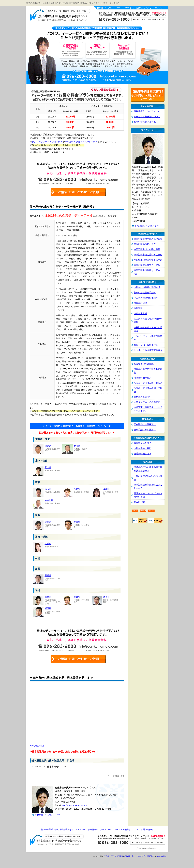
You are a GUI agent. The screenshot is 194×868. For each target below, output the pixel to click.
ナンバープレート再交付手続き (47, 142)
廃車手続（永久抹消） (145, 430)
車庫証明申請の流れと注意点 (148, 255)
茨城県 (106, 489)
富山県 (48, 467)
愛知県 (77, 522)
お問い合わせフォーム (145, 122)
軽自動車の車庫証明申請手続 (148, 260)
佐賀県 (106, 597)
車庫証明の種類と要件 (145, 244)
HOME (159, 8)
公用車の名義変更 (143, 397)
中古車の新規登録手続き (146, 298)
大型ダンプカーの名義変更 (147, 402)
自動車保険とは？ (143, 443)
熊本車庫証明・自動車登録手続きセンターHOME (63, 830)
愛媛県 (48, 575)
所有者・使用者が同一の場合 (148, 383)
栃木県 (77, 489)
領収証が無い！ (141, 502)
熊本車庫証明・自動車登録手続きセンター (67, 16)
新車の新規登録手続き (145, 293)
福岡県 (48, 608)
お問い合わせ (147, 830)
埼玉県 (48, 489)
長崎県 (77, 597)
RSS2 (143, 511)
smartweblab (162, 856)
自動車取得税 (140, 303)
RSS (135, 511)
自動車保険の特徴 (143, 448)
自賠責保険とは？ (143, 454)
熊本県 (48, 597)
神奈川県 (49, 500)
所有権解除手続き (143, 378)
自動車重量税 (140, 313)
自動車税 (138, 308)
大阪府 (48, 544)
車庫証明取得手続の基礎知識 (148, 239)
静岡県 (48, 522)
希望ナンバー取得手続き (146, 345)
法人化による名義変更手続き (148, 350)
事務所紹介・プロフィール (108, 8)
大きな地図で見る (37, 746)
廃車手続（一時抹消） (145, 424)
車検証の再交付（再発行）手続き (81, 142)
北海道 (77, 446)
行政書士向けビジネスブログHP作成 (140, 856)
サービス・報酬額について (138, 8)
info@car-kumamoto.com (74, 805)
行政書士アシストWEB (113, 856)
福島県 (48, 446)
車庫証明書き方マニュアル (147, 265)
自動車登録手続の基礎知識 (147, 287)
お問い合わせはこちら (131, 17)
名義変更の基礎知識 (144, 364)
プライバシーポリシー (146, 848)
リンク (161, 848)
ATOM (151, 511)
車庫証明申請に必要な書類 (147, 249)
